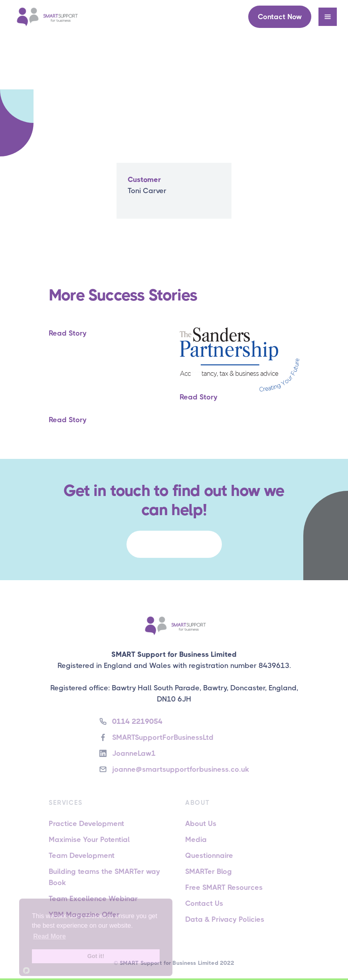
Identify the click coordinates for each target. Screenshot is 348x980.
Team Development (82, 856)
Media (196, 840)
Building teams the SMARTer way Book (104, 877)
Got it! (96, 956)
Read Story (68, 333)
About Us (201, 824)
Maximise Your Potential (89, 840)
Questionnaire (209, 856)
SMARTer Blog (209, 871)
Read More (49, 936)
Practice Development (86, 824)
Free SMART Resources (224, 887)
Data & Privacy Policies (225, 919)
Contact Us (204, 903)
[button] (328, 17)
